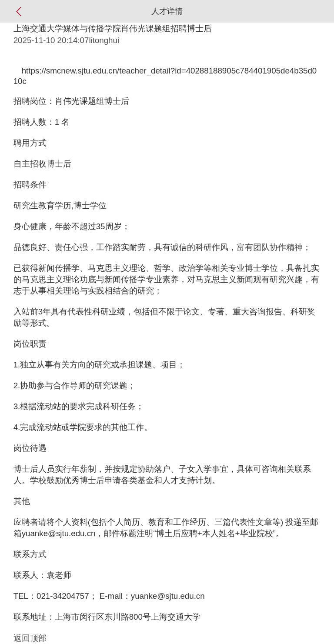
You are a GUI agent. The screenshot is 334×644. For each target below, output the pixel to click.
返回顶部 (30, 638)
